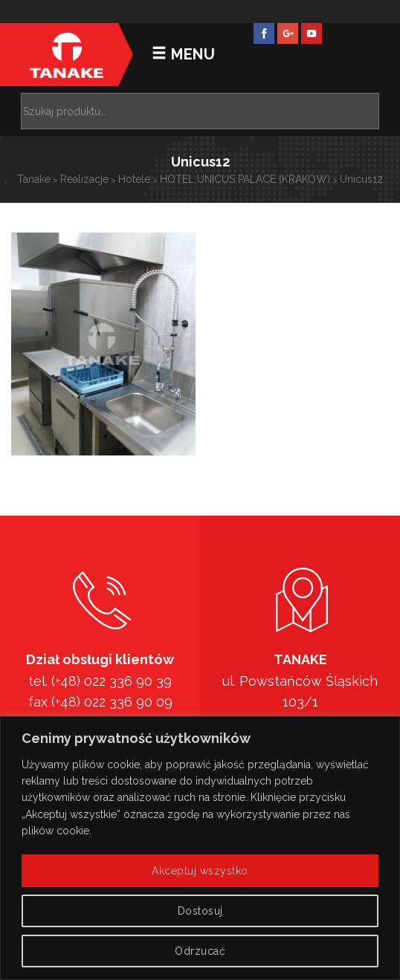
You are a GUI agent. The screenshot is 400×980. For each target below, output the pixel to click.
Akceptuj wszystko (200, 871)
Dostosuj (200, 911)
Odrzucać (200, 951)
